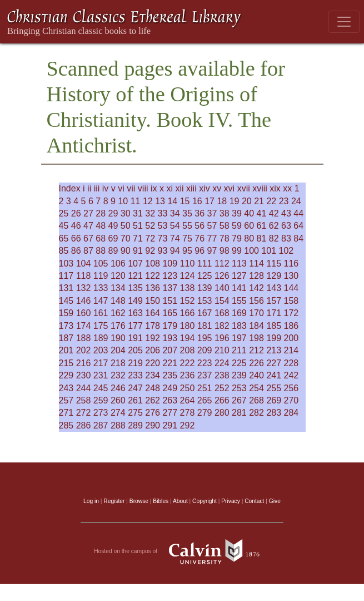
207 (170, 350)
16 (197, 201)
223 (205, 363)
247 (135, 388)
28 (101, 213)
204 (118, 350)
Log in (91, 501)
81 (262, 238)
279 (205, 413)
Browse (139, 501)
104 (84, 263)
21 (259, 201)
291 (170, 425)
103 (66, 263)
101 (269, 251)
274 (118, 413)
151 (170, 301)
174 (84, 326)
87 (88, 251)
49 (113, 226)
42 (274, 213)
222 (188, 363)
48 (101, 226)
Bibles (161, 501)
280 (222, 413)
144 (291, 288)
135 (135, 288)
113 (239, 263)
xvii (244, 188)
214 (291, 350)
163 (135, 313)
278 (188, 413)
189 (101, 338)
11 (136, 201)
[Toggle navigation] (344, 22)
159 (66, 313)
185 (274, 326)
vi (121, 188)
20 (247, 201)
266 (222, 400)
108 (153, 263)
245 (101, 388)
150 (153, 301)
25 (64, 213)
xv (217, 188)
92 (150, 251)
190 (118, 338)
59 (237, 226)
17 (210, 201)
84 (298, 238)
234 (153, 375)
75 (187, 238)
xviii (260, 188)
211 (239, 350)
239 (239, 375)
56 (200, 226)
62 (274, 226)
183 (239, 326)
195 (205, 338)
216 (84, 363)
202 (84, 350)
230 (84, 375)
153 (205, 301)
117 (66, 276)
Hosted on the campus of (182, 551)
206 (153, 350)
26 (76, 213)
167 (205, 313)
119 (101, 276)
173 (66, 326)
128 (256, 276)
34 (175, 213)
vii (131, 188)
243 (66, 388)
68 (101, 238)
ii (89, 188)
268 (256, 400)
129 (274, 276)
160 (84, 313)
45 (64, 226)
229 (66, 375)
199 (274, 338)
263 (170, 400)
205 (135, 350)
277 (170, 413)
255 (274, 388)
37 (212, 213)
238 (222, 375)
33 (163, 213)
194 (188, 338)
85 (64, 251)
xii (179, 188)
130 (291, 276)
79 (237, 238)
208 (188, 350)
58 (225, 226)
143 (274, 288)
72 (150, 238)
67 (88, 238)
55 (187, 226)
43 (286, 213)
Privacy (231, 501)
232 (118, 375)
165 (170, 313)
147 (101, 301)
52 (150, 226)
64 (298, 226)
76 (200, 238)
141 (239, 288)
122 (153, 276)
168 (222, 313)
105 (101, 263)
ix (154, 188)
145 (66, 301)
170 (256, 313)
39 (237, 213)
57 (212, 226)
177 (135, 326)
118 (84, 276)
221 (170, 363)
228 (291, 363)
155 (239, 301)
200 (291, 338)
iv (106, 188)
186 (291, 326)
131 (66, 288)
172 (291, 313)
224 (222, 363)
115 (274, 263)
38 (225, 213)
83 (286, 238)
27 (88, 213)
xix (275, 188)
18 (222, 201)
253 (239, 388)
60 (249, 226)
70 (126, 238)
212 (256, 350)
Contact (254, 501)
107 (135, 263)
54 (175, 226)
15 (185, 201)
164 (153, 313)
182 (222, 326)
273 (101, 413)
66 (76, 238)
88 (101, 251)
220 (153, 363)
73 (163, 238)
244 (84, 388)
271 (66, 413)
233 (135, 375)
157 (274, 301)
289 (135, 425)
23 (284, 201)
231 (101, 375)
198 (256, 338)
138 (188, 288)
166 (188, 313)
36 (200, 213)
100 (251, 251)
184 (256, 326)
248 (153, 388)
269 (274, 400)
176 (118, 326)
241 (274, 375)
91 (138, 251)
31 (138, 213)
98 (225, 251)
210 (222, 350)
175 (101, 326)
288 (118, 425)
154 (222, 301)
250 (188, 388)
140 (222, 288)
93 (163, 251)
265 (205, 400)
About (180, 501)
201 (66, 350)
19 (235, 201)
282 (256, 413)
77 (212, 238)
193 (170, 338)
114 (256, 263)
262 (153, 400)
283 (274, 413)
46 (76, 226)
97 (212, 251)
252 (222, 388)
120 (118, 276)
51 (138, 226)
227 (274, 363)
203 (101, 350)
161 (101, 313)
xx (287, 188)
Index (70, 188)
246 (118, 388)
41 (262, 213)
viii (143, 188)
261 (135, 400)
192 (153, 338)
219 (135, 363)
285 (66, 425)
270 (291, 400)
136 (153, 288)
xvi (230, 188)
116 (291, 263)
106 (118, 263)
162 (118, 313)
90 (126, 251)
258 (84, 400)
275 (135, 413)
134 (118, 288)
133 (101, 288)
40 (249, 213)
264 (188, 400)
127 (239, 276)
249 (170, 388)
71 (138, 238)
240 (256, 375)
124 (188, 276)
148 (118, 301)
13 (160, 201)
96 (200, 251)
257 (66, 400)
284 (291, 413)
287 (101, 425)
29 (113, 213)
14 (172, 201)
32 (150, 213)
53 (163, 226)
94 (175, 251)
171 (274, 313)
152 (188, 301)
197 (239, 338)
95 (187, 251)
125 (205, 276)
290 (153, 425)
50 (126, 226)
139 (205, 288)
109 (170, 263)
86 (76, 251)
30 (126, 213)
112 (222, 263)
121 (135, 276)
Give (275, 501)
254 (256, 388)
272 (84, 413)
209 (205, 350)
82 (274, 238)
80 (249, 238)
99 (237, 251)
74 (175, 238)
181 (205, 326)
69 (113, 238)
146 (84, 301)
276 (153, 413)
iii (97, 188)
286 (84, 425)
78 (225, 238)
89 (113, 251)
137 (170, 288)
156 (256, 301)
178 (153, 326)
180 (188, 326)
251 (205, 388)
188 (84, 338)
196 (222, 338)
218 (118, 363)
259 (101, 400)
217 (101, 363)
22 (271, 201)
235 (170, 375)
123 (170, 276)
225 (239, 363)
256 (291, 388)
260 (118, 400)
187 (66, 338)
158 (291, 301)
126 (222, 276)
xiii (191, 188)
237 (205, 375)
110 (188, 263)
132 (84, 288)
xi (169, 188)
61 (262, 226)
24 (296, 201)
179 (170, 326)
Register (114, 501)
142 (256, 288)
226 (256, 363)
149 (135, 301)
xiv (205, 188)
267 (239, 400)
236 (188, 375)
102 (286, 251)
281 (239, 413)
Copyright (205, 501)
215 (66, 363)
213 (274, 350)
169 (239, 313)
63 (286, 226)
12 (148, 201)
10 (123, 201)
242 (291, 375)
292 (188, 425)
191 (135, 338)
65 (64, 238)
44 (298, 213)
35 (187, 213)
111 (205, 263)
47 (88, 226)
